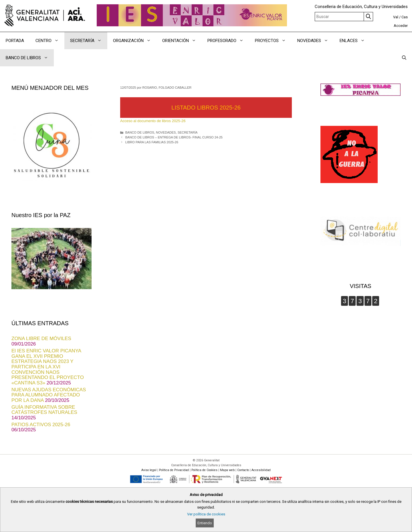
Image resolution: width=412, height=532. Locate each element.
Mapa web (227, 470)
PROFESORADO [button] (228, 41)
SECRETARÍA (188, 132)
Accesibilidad (261, 470)
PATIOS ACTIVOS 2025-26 (41, 425)
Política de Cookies (204, 470)
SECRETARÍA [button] (89, 41)
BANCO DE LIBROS (140, 132)
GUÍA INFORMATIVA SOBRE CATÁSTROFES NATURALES (44, 410)
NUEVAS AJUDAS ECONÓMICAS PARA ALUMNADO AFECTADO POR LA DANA (49, 395)
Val (396, 17)
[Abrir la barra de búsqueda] (404, 58)
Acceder (401, 26)
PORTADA (15, 41)
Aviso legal (149, 470)
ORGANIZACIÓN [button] (135, 41)
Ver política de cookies (206, 514)
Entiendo (205, 523)
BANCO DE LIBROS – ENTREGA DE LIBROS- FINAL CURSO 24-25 (174, 137)
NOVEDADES (166, 132)
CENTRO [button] (50, 41)
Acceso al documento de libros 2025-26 (153, 121)
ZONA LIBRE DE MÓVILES (41, 339)
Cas (405, 17)
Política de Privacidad (174, 470)
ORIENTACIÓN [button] (182, 41)
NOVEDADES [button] (316, 41)
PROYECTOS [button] (273, 41)
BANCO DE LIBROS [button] (30, 58)
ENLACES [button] (355, 41)
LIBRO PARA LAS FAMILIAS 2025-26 (152, 142)
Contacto (243, 470)
